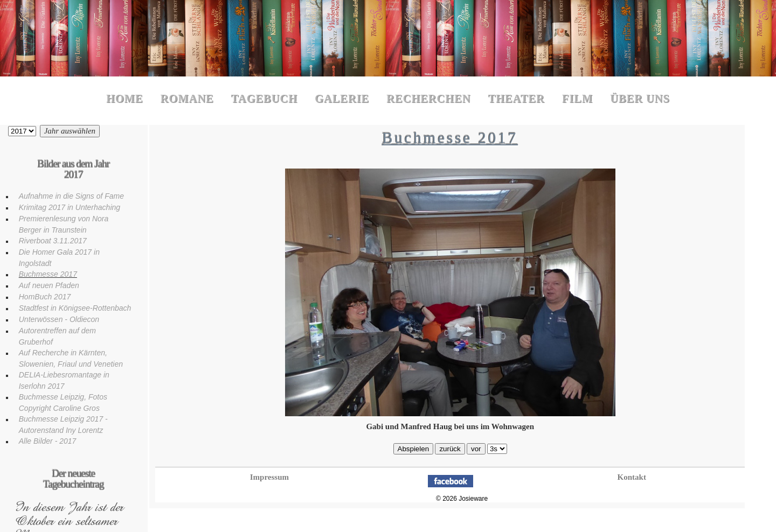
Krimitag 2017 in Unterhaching (70, 207)
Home (125, 99)
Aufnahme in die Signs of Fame (71, 196)
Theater (517, 99)
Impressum (269, 477)
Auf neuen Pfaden (49, 285)
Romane (187, 99)
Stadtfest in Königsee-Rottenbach (75, 308)
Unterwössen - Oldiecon (59, 319)
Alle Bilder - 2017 (48, 441)
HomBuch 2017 (45, 297)
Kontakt (632, 477)
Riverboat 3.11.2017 (53, 241)
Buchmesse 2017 (48, 274)
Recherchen (428, 99)
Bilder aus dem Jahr (22, 131)
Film (577, 99)
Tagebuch (264, 99)
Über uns (640, 99)
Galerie (342, 99)
